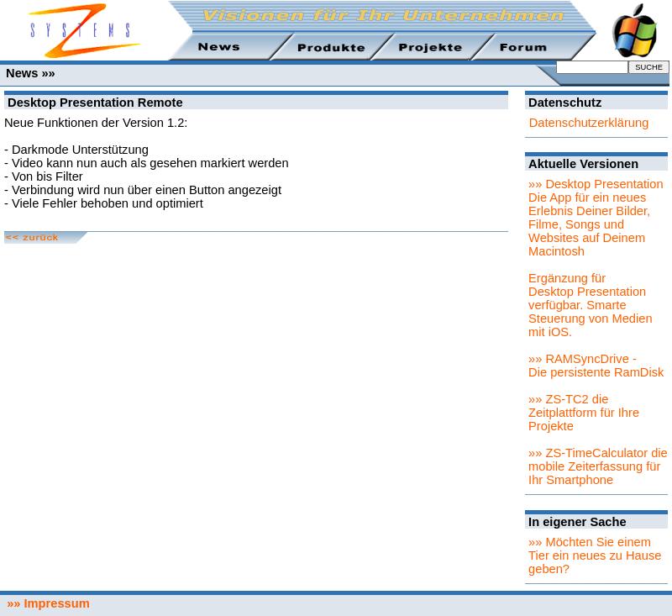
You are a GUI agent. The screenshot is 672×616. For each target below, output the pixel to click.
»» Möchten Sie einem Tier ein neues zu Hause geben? (595, 555)
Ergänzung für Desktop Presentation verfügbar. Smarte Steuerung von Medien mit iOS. (590, 305)
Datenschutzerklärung (589, 123)
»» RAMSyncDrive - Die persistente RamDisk (596, 366)
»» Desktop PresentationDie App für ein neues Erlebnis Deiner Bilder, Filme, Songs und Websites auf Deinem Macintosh (596, 218)
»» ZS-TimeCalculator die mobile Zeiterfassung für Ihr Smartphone (598, 466)
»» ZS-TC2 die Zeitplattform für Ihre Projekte (584, 413)
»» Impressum (45, 603)
